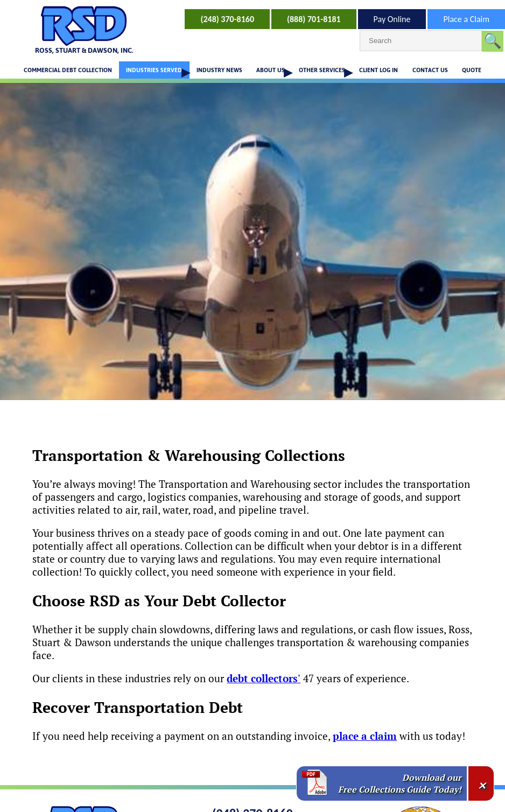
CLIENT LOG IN (378, 70)
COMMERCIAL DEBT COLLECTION (68, 70)
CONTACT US (430, 70)
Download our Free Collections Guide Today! (400, 783)
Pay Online (392, 19)
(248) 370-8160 (227, 19)
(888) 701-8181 (314, 19)
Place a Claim (466, 19)
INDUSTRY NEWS (219, 70)
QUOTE (472, 70)
